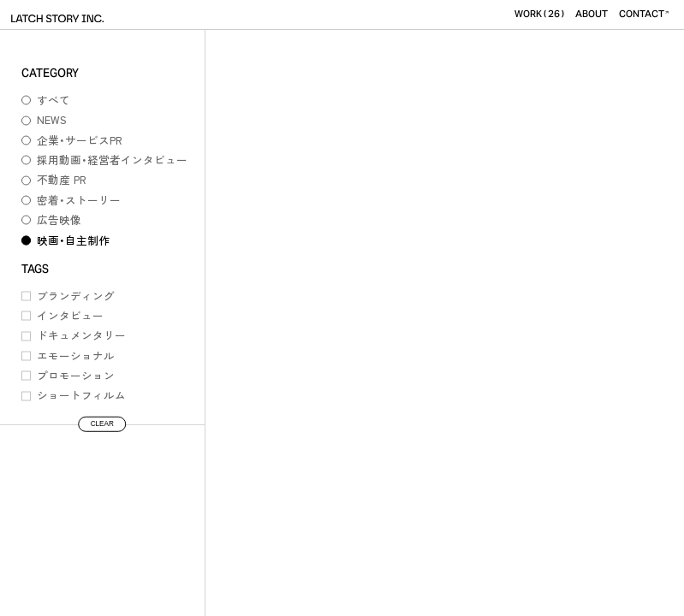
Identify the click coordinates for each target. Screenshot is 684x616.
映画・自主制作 (73, 240)
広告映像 (59, 219)
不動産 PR (62, 179)
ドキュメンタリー (81, 335)
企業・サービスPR (80, 140)
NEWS (52, 119)
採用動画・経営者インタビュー (112, 160)
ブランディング (76, 296)
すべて (54, 100)
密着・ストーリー (79, 200)
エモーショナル (76, 355)
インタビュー (70, 315)
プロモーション (76, 375)
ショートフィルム (81, 395)
